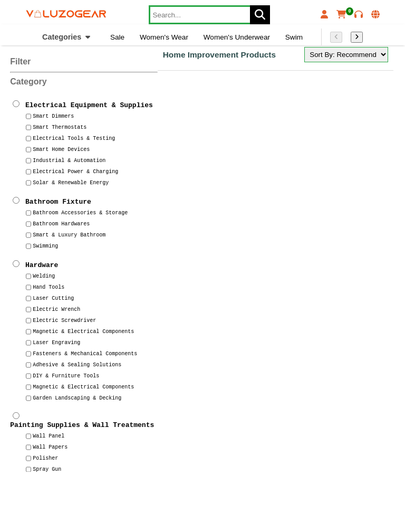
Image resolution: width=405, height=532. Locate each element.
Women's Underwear (237, 37)
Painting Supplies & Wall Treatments (82, 426)
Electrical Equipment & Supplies (89, 104)
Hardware (42, 264)
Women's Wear (164, 37)
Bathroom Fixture (58, 201)
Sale (117, 37)
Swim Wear (303, 37)
